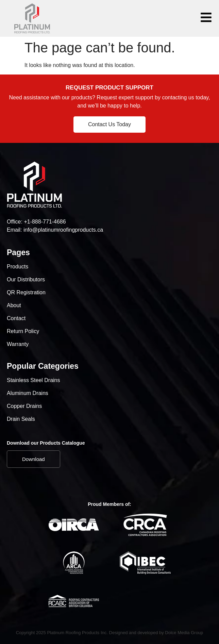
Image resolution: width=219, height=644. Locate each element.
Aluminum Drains (28, 393)
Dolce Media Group (184, 633)
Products (18, 267)
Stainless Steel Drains (33, 380)
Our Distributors (26, 279)
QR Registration (26, 292)
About (14, 305)
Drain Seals (21, 419)
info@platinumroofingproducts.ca (63, 230)
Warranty (18, 344)
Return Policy (23, 331)
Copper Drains (24, 406)
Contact (16, 318)
